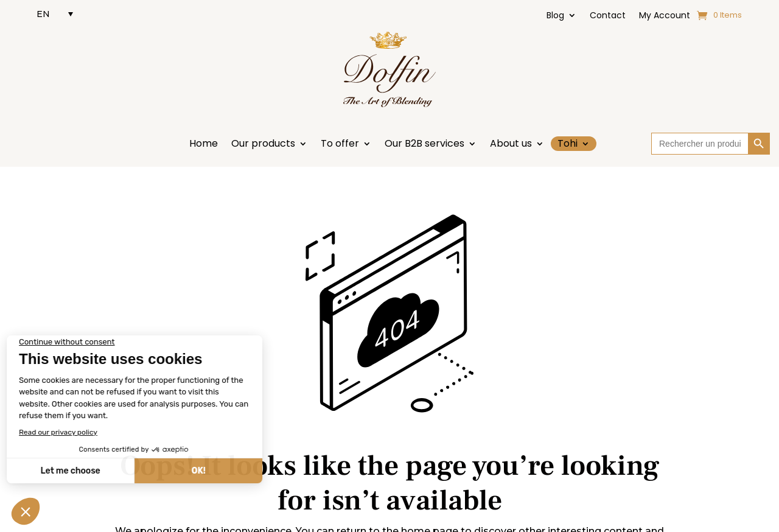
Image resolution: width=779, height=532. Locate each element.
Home (204, 145)
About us (511, 145)
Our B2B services (424, 145)
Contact (608, 16)
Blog (555, 16)
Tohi (568, 144)
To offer (340, 145)
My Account (665, 16)
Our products (263, 145)
